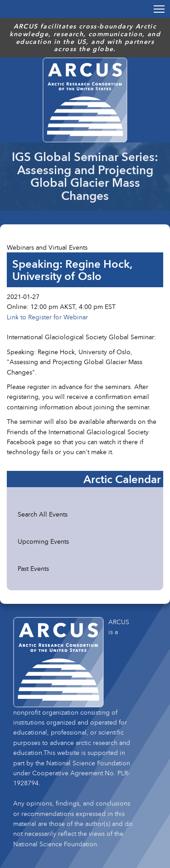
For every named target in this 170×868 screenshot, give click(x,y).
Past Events (33, 568)
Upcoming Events (43, 541)
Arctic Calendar (122, 479)
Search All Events (43, 514)
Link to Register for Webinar (47, 317)
